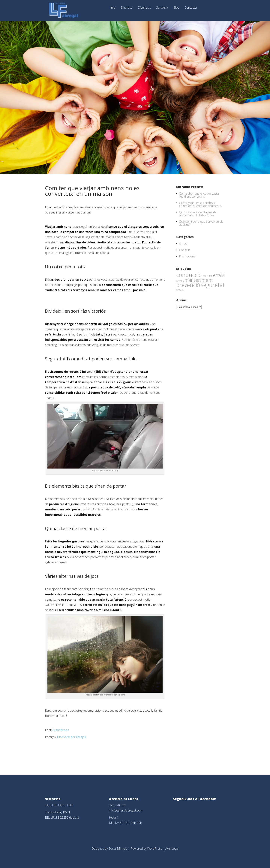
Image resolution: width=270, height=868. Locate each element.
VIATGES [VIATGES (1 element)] (180, 290)
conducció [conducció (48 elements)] (189, 275)
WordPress (155, 849)
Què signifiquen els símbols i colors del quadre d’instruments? (201, 204)
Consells (185, 250)
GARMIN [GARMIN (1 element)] (180, 281)
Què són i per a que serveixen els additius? (201, 223)
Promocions (187, 256)
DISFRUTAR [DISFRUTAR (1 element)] (207, 276)
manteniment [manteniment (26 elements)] (199, 280)
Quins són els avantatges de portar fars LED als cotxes (198, 214)
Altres (183, 244)
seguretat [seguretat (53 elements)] (213, 285)
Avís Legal (172, 849)
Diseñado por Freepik (71, 737)
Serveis (162, 8)
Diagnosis (144, 8)
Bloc (176, 8)
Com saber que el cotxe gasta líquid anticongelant (199, 195)
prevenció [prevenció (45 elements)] (188, 285)
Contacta (191, 8)
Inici (113, 8)
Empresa (127, 8)
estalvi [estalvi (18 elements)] (219, 275)
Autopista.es (61, 730)
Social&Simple (118, 849)
